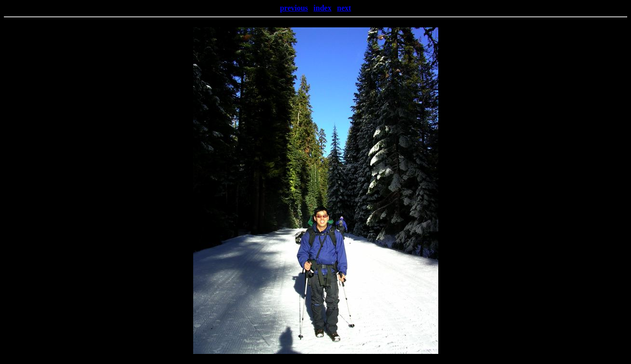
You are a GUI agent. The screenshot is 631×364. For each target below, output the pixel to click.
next (344, 8)
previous (294, 8)
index (322, 8)
